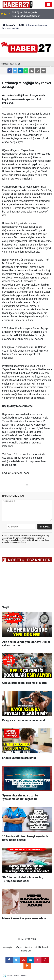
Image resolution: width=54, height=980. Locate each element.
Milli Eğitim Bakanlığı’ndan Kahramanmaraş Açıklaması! (26, 14)
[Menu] (49, 5)
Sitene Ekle (26, 951)
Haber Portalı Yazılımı (17, 976)
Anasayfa (8, 947)
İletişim (29, 947)
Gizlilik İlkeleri (42, 947)
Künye (19, 947)
